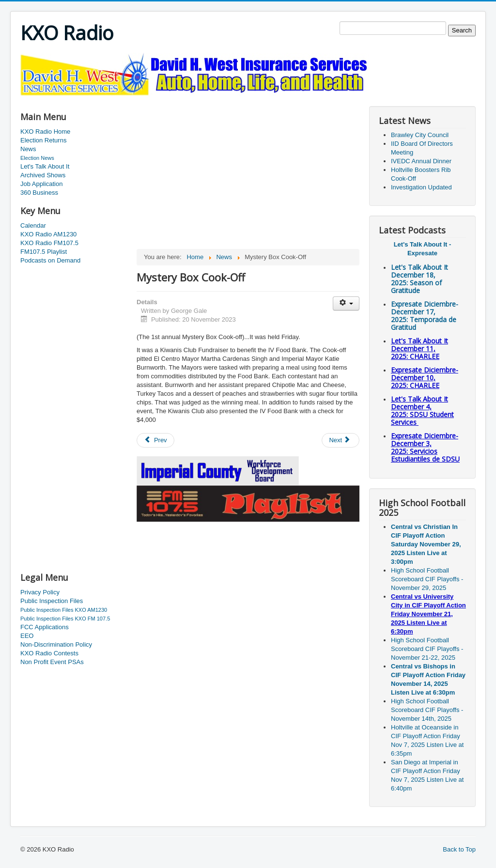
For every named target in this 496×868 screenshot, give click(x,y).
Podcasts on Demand (50, 260)
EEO (27, 636)
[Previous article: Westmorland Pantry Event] (155, 440)
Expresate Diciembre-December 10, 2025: (425, 378)
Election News (37, 158)
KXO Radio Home (45, 132)
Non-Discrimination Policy (56, 644)
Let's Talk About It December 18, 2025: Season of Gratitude (419, 279)
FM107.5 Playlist (44, 252)
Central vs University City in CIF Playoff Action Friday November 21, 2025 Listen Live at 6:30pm (428, 614)
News (28, 149)
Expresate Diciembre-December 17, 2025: (425, 316)
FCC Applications (45, 627)
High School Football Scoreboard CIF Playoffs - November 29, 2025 (427, 579)
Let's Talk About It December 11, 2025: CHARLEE (419, 349)
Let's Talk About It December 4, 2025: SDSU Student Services (422, 411)
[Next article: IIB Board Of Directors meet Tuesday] (341, 440)
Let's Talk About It (45, 166)
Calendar (33, 225)
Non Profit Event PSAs (52, 662)
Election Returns (43, 140)
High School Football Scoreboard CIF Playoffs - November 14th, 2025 (427, 710)
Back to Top (459, 849)
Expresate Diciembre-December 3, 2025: (425, 447)
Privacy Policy (40, 592)
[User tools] (346, 303)
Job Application (41, 184)
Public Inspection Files (52, 601)
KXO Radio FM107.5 (49, 243)
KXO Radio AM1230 (48, 234)
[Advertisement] (197, 100)
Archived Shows (43, 175)
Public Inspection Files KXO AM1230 (64, 610)
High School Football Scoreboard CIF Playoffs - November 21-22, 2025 (427, 649)
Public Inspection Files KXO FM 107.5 (65, 619)
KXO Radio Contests (49, 653)
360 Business (39, 193)
